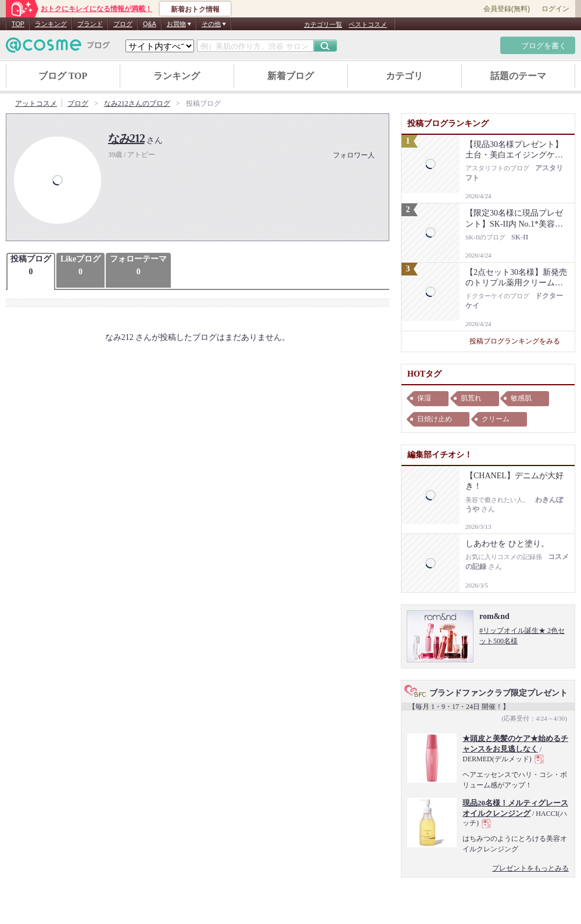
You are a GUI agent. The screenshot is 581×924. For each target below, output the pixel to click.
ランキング (51, 24)
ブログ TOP (63, 76)
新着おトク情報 (195, 9)
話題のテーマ (518, 76)
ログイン (555, 9)
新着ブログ (290, 76)
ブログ (123, 24)
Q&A (150, 24)
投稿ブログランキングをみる (519, 341)
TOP (18, 24)
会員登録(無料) (507, 9)
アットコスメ (36, 103)
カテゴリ (404, 76)
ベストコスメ (368, 24)
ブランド (90, 24)
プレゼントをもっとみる (530, 868)
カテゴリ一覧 (323, 24)
